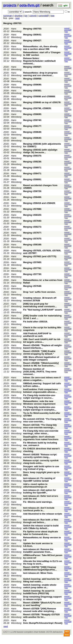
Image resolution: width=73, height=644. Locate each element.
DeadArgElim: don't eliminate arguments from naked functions (41, 438)
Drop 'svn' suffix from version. (39, 292)
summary (8, 16)
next (18, 18)
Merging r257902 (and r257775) (40, 256)
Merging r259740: (32, 120)
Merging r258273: (32, 227)
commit (33, 16)
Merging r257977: (32, 233)
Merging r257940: (32, 221)
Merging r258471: (32, 173)
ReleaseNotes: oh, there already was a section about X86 (40, 48)
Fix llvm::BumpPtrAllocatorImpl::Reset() (43, 622)
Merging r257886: (32, 209)
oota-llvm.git (29, 5)
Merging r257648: (32, 286)
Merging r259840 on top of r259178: (42, 102)
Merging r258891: (32, 179)
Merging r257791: (32, 268)
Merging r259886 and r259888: (39, 96)
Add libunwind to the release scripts (43, 514)
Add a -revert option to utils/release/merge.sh (35, 485)
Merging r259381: (32, 91)
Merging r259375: (32, 156)
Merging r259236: (32, 162)
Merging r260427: (32, 41)
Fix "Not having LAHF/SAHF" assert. (43, 310)
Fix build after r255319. (35, 322)
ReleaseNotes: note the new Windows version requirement (39, 402)
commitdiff (43, 16)
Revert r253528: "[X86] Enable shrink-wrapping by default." (39, 352)
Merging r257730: (32, 274)
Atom (67, 635)
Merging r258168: (32, 245)
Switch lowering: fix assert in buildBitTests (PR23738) (39, 592)
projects (10, 5)
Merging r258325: (32, 215)
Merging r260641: (32, 35)
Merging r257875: (32, 239)
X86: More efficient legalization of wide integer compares (41, 358)
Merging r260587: (32, 67)
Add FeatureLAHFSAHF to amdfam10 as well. (37, 335)
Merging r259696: (32, 85)
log (26, 16)
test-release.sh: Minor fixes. (38, 573)
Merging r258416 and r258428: (39, 203)
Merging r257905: (32, 262)
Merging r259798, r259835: (37, 108)
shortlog (18, 16)
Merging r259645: (32, 138)
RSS (67, 632)
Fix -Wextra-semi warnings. (38, 502)
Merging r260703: (13, 23)
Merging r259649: (32, 132)
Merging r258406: (32, 197)
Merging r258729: (32, 191)
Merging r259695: (32, 114)
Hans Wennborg (16, 30)
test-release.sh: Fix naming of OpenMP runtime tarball (39, 480)
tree (52, 16)
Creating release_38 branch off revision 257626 (40, 299)
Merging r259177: (32, 126)
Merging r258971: (32, 168)
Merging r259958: (32, 79)
